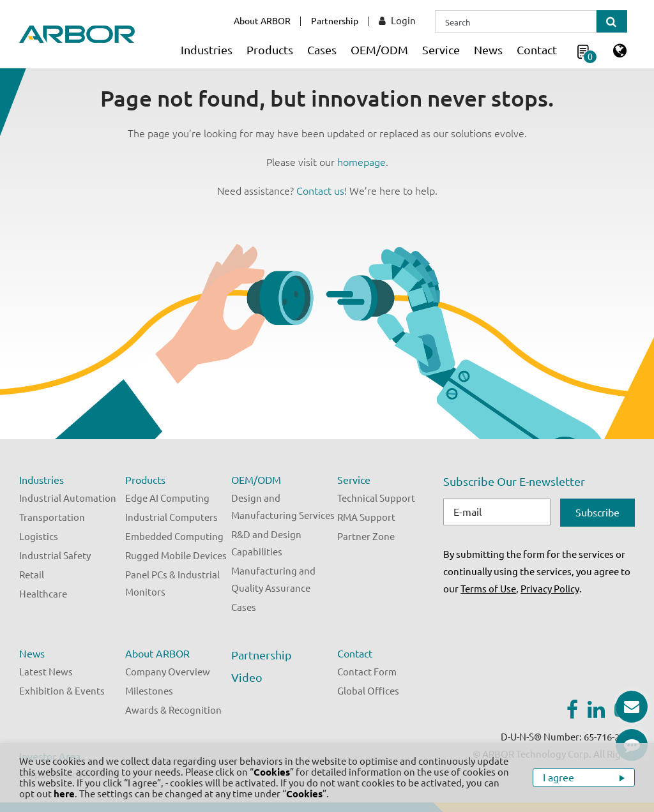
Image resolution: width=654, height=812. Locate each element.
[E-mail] (497, 512)
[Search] (516, 21)
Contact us (320, 191)
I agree (560, 778)
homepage (361, 162)
